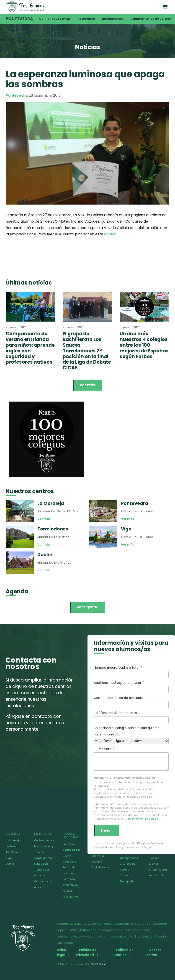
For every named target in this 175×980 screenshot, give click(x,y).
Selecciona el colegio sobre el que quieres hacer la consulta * (131, 734)
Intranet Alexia (158, 870)
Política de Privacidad (143, 819)
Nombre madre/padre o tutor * (131, 672)
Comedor (126, 875)
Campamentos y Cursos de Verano (130, 864)
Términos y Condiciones (124, 847)
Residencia (86, 19)
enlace (110, 234)
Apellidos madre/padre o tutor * (131, 687)
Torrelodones (14, 852)
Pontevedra (19, 19)
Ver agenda (87, 607)
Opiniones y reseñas (55, 19)
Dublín (10, 864)
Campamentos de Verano (151, 19)
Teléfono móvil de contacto (131, 717)
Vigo (9, 858)
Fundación (41, 864)
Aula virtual (156, 875)
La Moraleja (13, 840)
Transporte (127, 881)
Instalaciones (113, 19)
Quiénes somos (44, 840)
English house (100, 867)
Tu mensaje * (131, 759)
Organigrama (43, 858)
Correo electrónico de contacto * (131, 702)
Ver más (87, 385)
